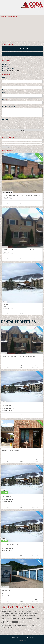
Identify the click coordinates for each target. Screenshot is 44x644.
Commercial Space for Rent (10, 451)
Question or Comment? (9, 106)
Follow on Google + (22, 54)
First (3, 84)
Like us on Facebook (22, 48)
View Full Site (22, 640)
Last (3, 90)
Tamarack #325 (8, 305)
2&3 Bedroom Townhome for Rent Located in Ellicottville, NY (21, 250)
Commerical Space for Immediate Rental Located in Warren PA (22, 195)
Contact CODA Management (9, 618)
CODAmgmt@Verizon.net (12, 70)
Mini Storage (6, 590)
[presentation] (14, 124)
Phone (5, 100)
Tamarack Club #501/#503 (10, 545)
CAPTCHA (5, 119)
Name (4, 78)
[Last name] (22, 87)
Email (4, 93)
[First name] (22, 81)
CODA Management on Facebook (13, 626)
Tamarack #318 (7, 496)
